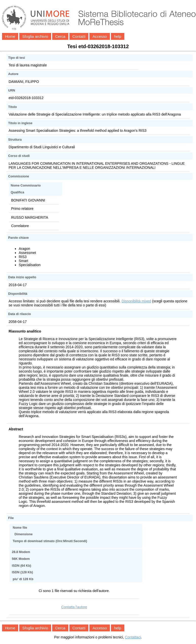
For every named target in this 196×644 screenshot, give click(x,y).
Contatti (79, 36)
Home (10, 36)
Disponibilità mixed (136, 301)
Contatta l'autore (74, 607)
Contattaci (133, 637)
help (117, 36)
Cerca (60, 36)
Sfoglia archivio (35, 36)
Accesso (100, 36)
